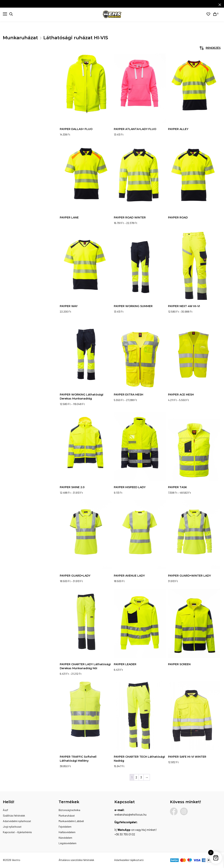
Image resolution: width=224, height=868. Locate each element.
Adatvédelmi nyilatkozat (17, 821)
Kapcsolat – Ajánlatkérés (17, 832)
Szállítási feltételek (14, 815)
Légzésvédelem (68, 843)
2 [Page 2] (136, 777)
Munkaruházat (20, 38)
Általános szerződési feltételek (76, 860)
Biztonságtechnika (69, 810)
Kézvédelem (65, 838)
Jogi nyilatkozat (12, 827)
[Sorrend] (200, 48)
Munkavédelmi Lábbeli (71, 821)
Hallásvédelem (67, 832)
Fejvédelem (65, 827)
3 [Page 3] (141, 777)
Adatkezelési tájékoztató (129, 860)
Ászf (5, 810)
